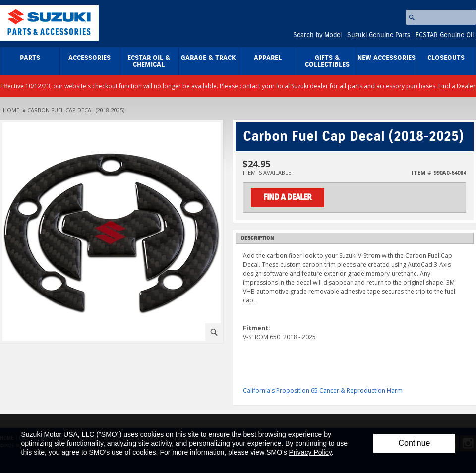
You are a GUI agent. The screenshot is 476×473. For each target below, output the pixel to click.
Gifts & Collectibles (327, 61)
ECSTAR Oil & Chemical (149, 61)
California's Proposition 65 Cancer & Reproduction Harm (323, 390)
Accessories (89, 58)
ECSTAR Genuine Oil (445, 35)
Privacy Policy (310, 452)
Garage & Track (208, 58)
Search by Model (317, 35)
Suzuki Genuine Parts (379, 35)
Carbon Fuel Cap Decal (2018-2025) (76, 110)
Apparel (268, 58)
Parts (30, 58)
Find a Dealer (457, 86)
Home (11, 110)
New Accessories (387, 58)
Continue (414, 443)
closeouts (446, 58)
